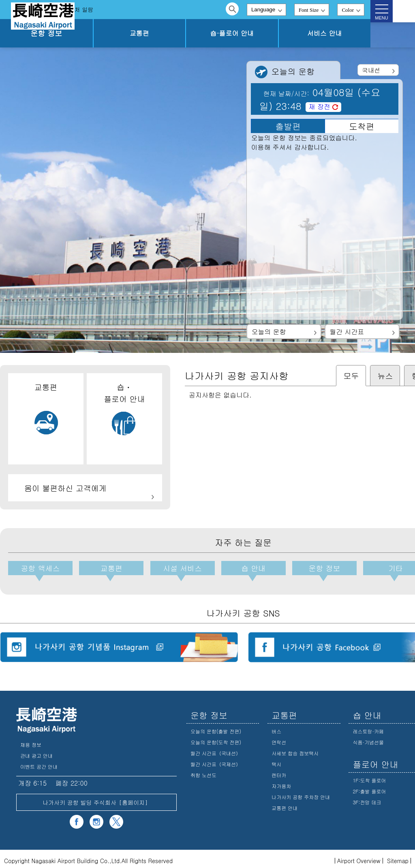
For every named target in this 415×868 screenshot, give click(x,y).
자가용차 (281, 783)
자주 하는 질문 (116, 9)
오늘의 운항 (268, 332)
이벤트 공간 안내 (39, 763)
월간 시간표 (347, 332)
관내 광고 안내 (36, 752)
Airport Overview (359, 857)
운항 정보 (121, 33)
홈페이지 (133, 799)
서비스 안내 (335, 33)
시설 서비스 (175, 569)
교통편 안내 (285, 805)
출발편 (288, 126)
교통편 (193, 33)
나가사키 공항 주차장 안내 (301, 794)
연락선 (279, 739)
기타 (379, 569)
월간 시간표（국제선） (216, 761)
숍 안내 (243, 569)
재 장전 (320, 106)
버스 (276, 728)
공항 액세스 (40, 569)
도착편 (362, 126)
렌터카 (279, 772)
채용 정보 (31, 741)
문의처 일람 (164, 9)
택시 (276, 761)
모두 (351, 375)
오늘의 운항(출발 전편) (216, 728)
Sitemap (398, 857)
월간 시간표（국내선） (216, 750)
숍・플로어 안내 (124, 409)
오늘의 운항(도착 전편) (216, 739)
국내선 (371, 70)
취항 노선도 (203, 772)
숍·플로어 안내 (264, 33)
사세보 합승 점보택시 (295, 750)
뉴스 (385, 375)
